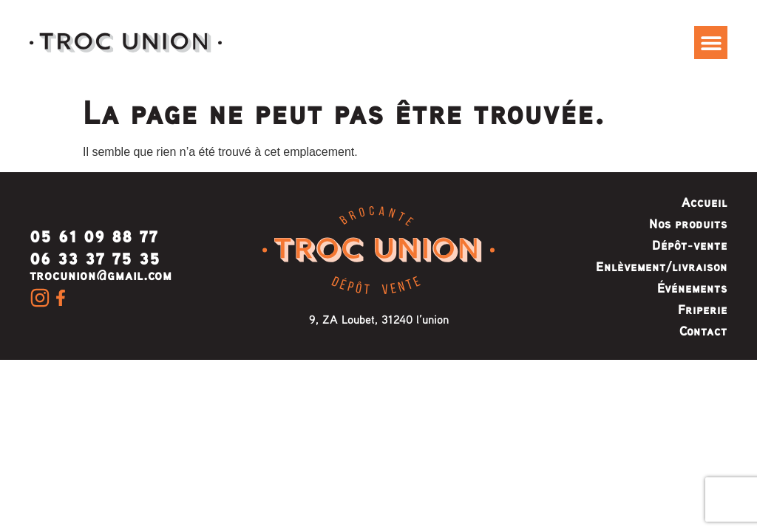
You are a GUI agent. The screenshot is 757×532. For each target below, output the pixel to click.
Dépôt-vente (690, 245)
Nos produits (688, 223)
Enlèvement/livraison (662, 266)
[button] (711, 42)
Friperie (703, 309)
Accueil (705, 202)
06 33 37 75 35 (95, 256)
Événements (692, 287)
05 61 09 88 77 (94, 234)
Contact (703, 330)
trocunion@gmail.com (101, 274)
